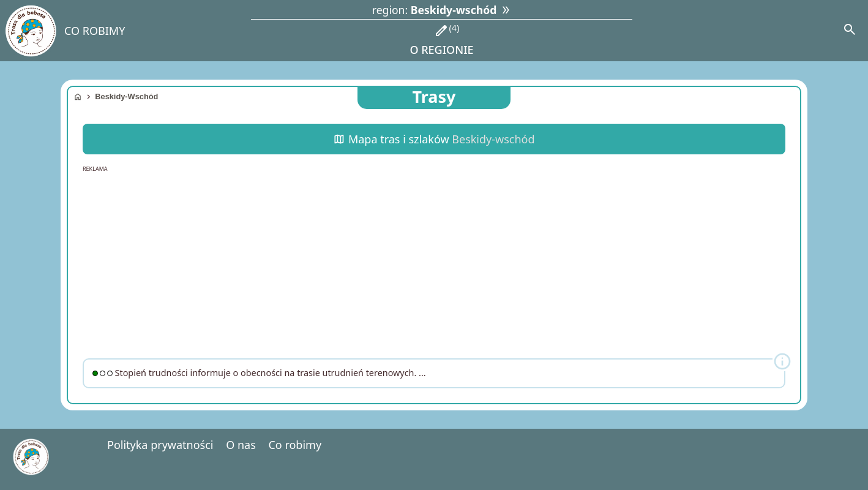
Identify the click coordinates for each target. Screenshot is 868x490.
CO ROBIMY (95, 31)
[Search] (850, 31)
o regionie (441, 39)
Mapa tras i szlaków (434, 139)
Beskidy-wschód (126, 96)
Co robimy (295, 445)
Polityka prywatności (160, 445)
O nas (241, 445)
